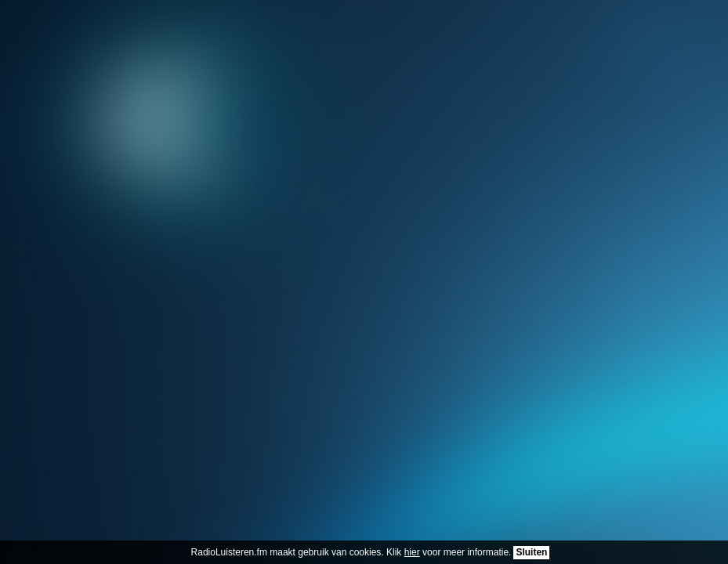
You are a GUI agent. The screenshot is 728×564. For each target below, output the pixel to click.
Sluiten (531, 552)
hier (412, 552)
